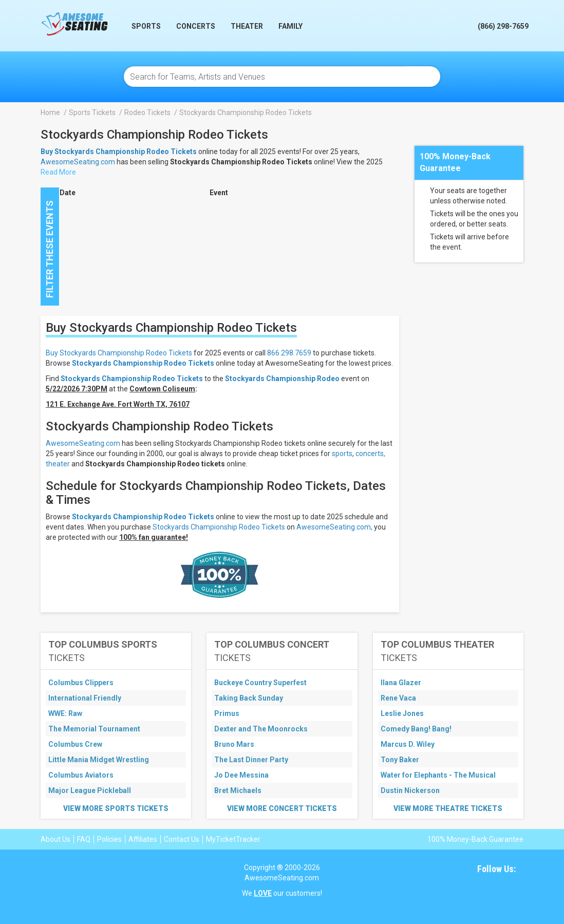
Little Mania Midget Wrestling (99, 760)
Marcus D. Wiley (408, 744)
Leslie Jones (402, 713)
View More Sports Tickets (116, 808)
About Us (55, 839)
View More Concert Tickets (282, 808)
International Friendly (85, 698)
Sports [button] (146, 26)
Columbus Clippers (81, 683)
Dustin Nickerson (410, 790)
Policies (109, 839)
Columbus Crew (75, 744)
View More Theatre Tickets (448, 808)
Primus (227, 713)
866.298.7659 (289, 353)
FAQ (84, 839)
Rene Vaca (398, 698)
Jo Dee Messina (241, 775)
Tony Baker (400, 760)
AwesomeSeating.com (78, 162)
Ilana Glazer (401, 683)
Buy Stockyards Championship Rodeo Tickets (119, 353)
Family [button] (290, 26)
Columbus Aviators (81, 775)
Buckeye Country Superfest (260, 683)
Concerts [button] (196, 26)
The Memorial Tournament (94, 729)
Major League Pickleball (90, 790)
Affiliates (143, 839)
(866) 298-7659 (503, 26)
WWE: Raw (65, 713)
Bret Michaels (238, 790)
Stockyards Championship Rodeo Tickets (143, 363)
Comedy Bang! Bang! (416, 729)
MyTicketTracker (233, 839)
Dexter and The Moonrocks (261, 729)
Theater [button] (247, 26)
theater (58, 464)
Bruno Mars (234, 744)
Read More (58, 172)
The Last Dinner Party (251, 760)
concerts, (370, 454)
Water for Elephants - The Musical (438, 775)
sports (342, 454)
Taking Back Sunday (249, 698)
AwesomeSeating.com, (334, 527)
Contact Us (182, 839)
